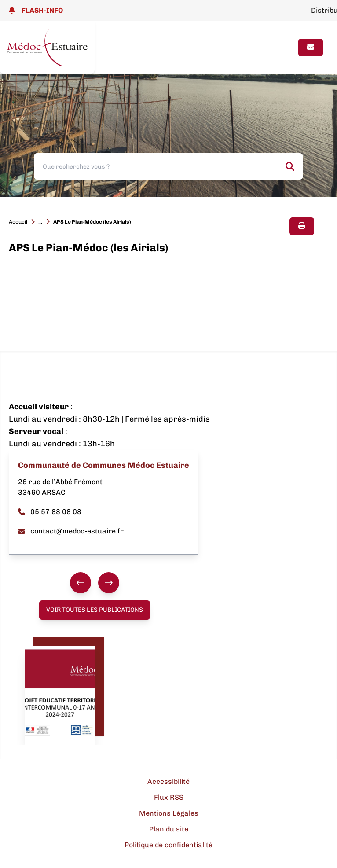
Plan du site (169, 829)
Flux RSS (169, 797)
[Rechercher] (290, 166)
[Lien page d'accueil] (47, 47)
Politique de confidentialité (168, 845)
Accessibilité (168, 782)
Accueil (18, 222)
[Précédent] (81, 583)
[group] (95, 583)
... (40, 222)
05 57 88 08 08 (50, 512)
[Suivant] (109, 583)
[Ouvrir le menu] (284, 48)
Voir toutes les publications (95, 610)
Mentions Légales (169, 813)
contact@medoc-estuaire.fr (71, 531)
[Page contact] (311, 48)
